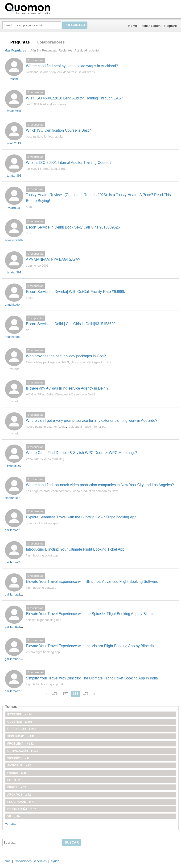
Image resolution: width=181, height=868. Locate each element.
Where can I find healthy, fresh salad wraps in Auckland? (72, 66)
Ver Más (11, 824)
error (17, 787)
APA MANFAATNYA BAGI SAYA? (53, 259)
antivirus (19, 765)
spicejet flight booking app (44, 620)
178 (76, 694)
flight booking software (41, 588)
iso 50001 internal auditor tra (45, 169)
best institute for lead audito (45, 136)
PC (14, 780)
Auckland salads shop (41, 72)
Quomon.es (43, 8)
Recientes (66, 50)
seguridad (21, 736)
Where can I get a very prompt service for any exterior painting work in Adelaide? (92, 420)
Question (20, 722)
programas (21, 802)
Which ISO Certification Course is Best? (58, 130)
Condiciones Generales (31, 861)
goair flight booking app (42, 523)
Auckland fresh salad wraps (76, 72)
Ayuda (55, 861)
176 (55, 694)
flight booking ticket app (42, 555)
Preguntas (20, 42)
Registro (171, 26)
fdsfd (29, 298)
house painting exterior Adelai (46, 427)
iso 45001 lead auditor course (46, 104)
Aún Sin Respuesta (43, 50)
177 (65, 694)
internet (19, 714)
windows (19, 758)
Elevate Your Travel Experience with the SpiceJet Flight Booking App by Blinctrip (91, 614)
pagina (17, 773)
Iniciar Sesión (151, 26)
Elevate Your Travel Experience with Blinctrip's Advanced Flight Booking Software (92, 582)
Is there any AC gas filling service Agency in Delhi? (67, 388)
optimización (23, 751)
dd (28, 330)
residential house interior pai (87, 427)
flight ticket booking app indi (45, 684)
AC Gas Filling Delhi (40, 394)
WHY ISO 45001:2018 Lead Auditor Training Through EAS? (74, 98)
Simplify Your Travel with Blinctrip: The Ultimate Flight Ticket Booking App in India (92, 678)
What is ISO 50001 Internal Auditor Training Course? (69, 163)
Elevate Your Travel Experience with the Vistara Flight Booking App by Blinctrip (90, 646)
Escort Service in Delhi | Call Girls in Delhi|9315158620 (71, 324)
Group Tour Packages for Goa (91, 362)
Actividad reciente (87, 50)
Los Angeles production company (48, 491)
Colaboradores (51, 42)
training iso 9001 (37, 266)
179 (86, 694)
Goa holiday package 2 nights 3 (47, 362)
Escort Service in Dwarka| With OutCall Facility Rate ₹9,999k (75, 292)
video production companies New (95, 491)
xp (13, 817)
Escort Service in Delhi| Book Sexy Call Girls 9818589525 (73, 227)
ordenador (22, 729)
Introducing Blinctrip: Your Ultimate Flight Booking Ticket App (75, 549)
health (30, 207)
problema (21, 744)
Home (133, 26)
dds (28, 233)
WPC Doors (34, 459)
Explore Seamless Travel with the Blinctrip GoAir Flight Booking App (81, 517)
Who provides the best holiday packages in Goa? (66, 356)
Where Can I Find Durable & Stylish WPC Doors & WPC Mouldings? (82, 453)
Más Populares (15, 50)
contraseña (22, 809)
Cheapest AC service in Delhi (75, 394)
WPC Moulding (54, 459)
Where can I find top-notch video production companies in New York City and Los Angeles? (100, 485)
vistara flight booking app (43, 652)
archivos (19, 795)
